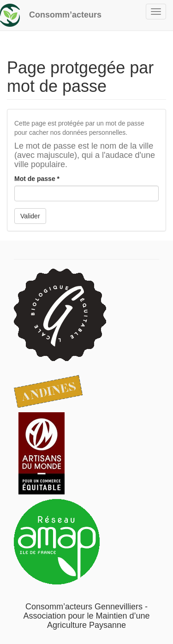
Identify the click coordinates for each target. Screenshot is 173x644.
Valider (30, 216)
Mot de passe (37, 179)
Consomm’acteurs (65, 15)
